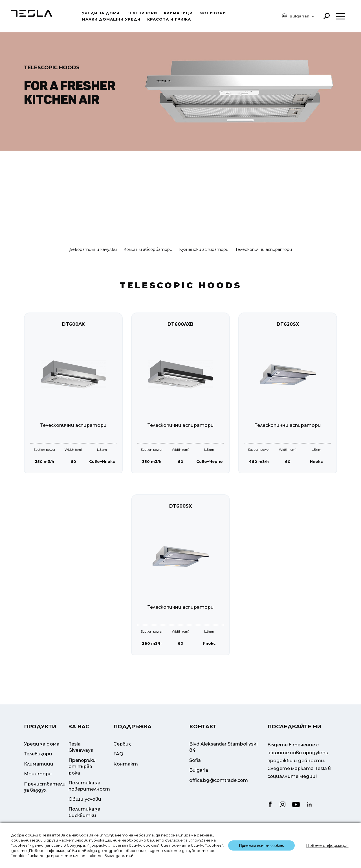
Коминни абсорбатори (148, 249)
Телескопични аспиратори (264, 249)
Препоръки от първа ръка (82, 777)
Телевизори (142, 13)
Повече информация (327, 845)
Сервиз (122, 755)
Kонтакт (126, 774)
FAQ (118, 765)
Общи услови (85, 810)
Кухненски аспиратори (204, 249)
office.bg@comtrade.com (219, 791)
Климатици (178, 13)
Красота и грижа (169, 19)
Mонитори (213, 13)
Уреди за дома (101, 13)
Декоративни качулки (93, 249)
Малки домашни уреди (111, 19)
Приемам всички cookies (261, 845)
